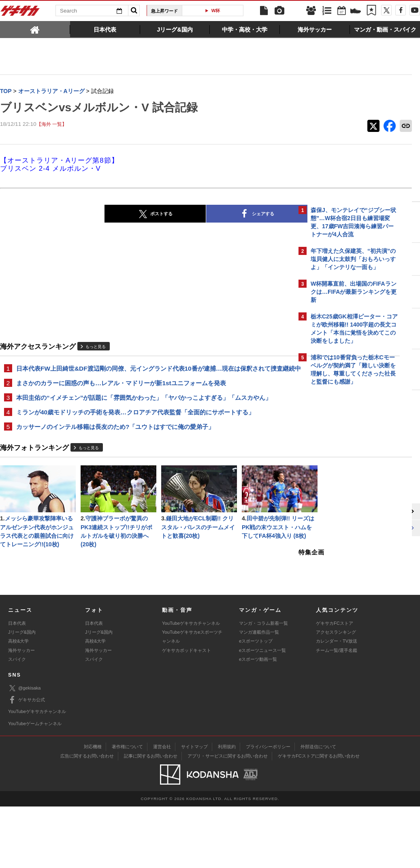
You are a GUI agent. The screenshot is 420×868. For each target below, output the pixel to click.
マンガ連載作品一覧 (259, 694)
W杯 (216, 11)
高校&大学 (18, 703)
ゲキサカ (20, 13)
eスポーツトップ (256, 703)
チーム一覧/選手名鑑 (337, 712)
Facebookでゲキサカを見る (344, 529)
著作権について (127, 808)
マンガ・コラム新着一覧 (263, 685)
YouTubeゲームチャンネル (35, 785)
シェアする (190, 214)
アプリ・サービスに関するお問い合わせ (228, 817)
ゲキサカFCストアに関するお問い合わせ (319, 817)
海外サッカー (21, 712)
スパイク (17, 721)
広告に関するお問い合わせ (87, 817)
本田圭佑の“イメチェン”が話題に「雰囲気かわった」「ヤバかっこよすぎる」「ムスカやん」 (144, 408)
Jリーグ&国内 (22, 694)
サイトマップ (194, 808)
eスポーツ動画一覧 (258, 721)
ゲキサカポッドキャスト (187, 712)
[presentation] (35, 29)
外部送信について (318, 808)
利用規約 (227, 808)
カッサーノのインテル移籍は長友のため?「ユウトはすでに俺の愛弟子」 (115, 438)
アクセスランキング (336, 694)
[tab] (35, 29)
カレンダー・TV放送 (337, 703)
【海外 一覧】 (52, 124)
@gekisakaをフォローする (343, 512)
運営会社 (162, 808)
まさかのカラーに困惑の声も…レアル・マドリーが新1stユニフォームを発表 (121, 393)
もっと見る (96, 347)
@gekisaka (25, 750)
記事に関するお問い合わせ (151, 817)
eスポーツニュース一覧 (262, 712)
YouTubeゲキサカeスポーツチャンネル (192, 698)
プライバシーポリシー (268, 808)
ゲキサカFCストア (335, 685)
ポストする (88, 214)
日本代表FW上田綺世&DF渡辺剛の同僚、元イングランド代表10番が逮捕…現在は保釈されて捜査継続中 (146, 373)
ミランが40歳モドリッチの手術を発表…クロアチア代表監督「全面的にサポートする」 (135, 423)
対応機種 (93, 808)
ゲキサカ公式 (27, 762)
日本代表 (17, 685)
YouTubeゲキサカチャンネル (191, 685)
